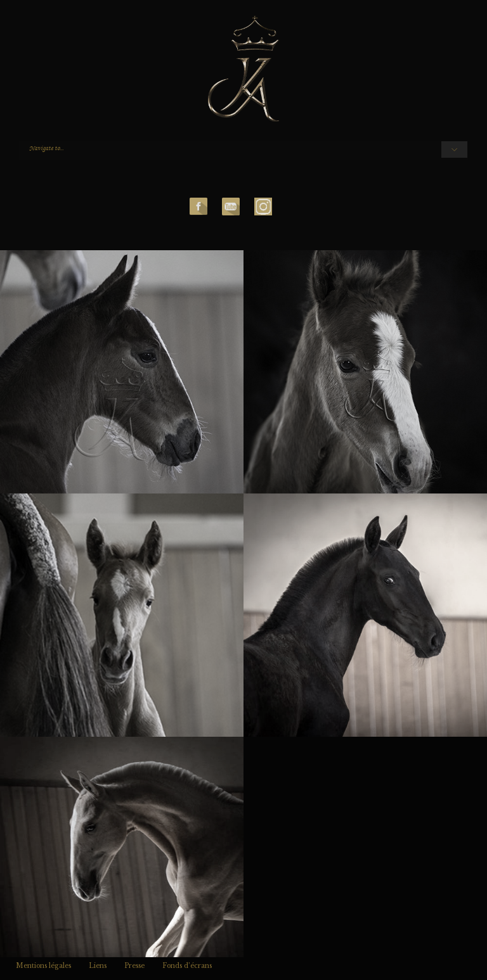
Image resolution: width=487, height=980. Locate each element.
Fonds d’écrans (187, 966)
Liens (98, 966)
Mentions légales (43, 966)
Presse (134, 966)
